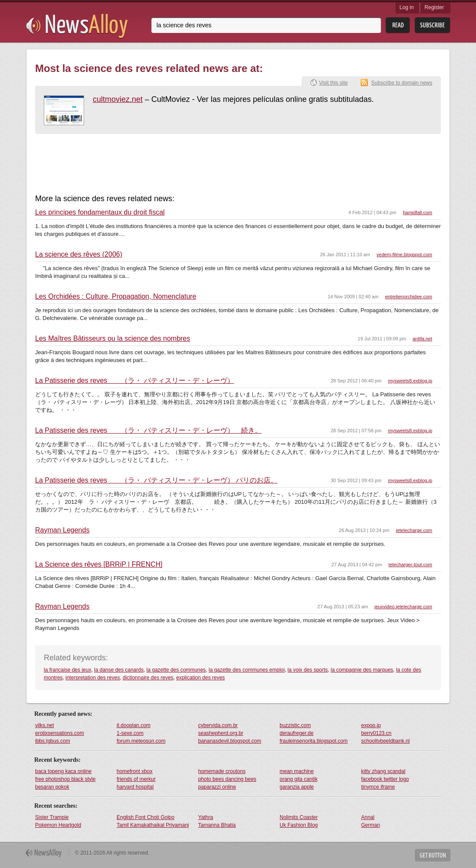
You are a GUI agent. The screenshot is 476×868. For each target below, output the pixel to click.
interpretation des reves (93, 678)
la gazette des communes (176, 670)
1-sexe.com (130, 733)
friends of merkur (136, 779)
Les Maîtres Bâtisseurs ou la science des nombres (113, 339)
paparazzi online (217, 787)
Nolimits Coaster (299, 817)
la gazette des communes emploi (246, 670)
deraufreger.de (297, 733)
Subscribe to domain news (402, 83)
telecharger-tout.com (410, 565)
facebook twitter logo (385, 779)
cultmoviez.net (118, 99)
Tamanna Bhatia (217, 825)
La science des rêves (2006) (79, 255)
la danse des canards (119, 670)
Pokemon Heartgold (58, 825)
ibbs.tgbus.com (53, 741)
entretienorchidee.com (409, 297)
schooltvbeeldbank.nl (385, 741)
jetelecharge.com (414, 530)
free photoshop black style (65, 779)
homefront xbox (135, 771)
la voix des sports (308, 670)
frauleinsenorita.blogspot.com (314, 741)
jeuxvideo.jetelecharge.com (403, 607)
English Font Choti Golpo (145, 817)
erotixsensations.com (60, 733)
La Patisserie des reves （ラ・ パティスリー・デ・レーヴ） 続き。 (148, 431)
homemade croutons (222, 771)
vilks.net (44, 725)
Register (434, 7)
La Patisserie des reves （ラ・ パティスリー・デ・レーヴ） (135, 381)
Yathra (205, 817)
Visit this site (333, 83)
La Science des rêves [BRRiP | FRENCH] (99, 565)
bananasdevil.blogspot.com (230, 741)
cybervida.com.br (218, 725)
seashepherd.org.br (221, 733)
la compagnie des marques (362, 670)
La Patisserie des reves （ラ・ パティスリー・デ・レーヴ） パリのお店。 (156, 480)
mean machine (297, 771)
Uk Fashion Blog (299, 825)
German (370, 825)
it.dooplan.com (134, 725)
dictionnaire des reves (148, 678)
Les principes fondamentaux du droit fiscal (100, 212)
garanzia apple (297, 787)
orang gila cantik (298, 779)
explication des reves (201, 678)
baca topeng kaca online (63, 771)
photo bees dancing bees (227, 779)
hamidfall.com (417, 212)
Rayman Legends (62, 530)
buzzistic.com (295, 725)
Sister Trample (52, 817)
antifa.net (422, 339)
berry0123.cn (376, 733)
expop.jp (371, 725)
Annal (368, 817)
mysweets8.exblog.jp (410, 381)
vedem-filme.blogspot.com (404, 255)
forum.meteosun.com (141, 741)
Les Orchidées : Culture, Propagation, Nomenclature (116, 297)
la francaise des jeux (67, 670)
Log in (407, 7)
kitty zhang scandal (383, 771)
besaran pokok (52, 787)
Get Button (433, 855)
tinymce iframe (378, 787)
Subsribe (432, 25)
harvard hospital (135, 787)
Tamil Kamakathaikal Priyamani (153, 825)
